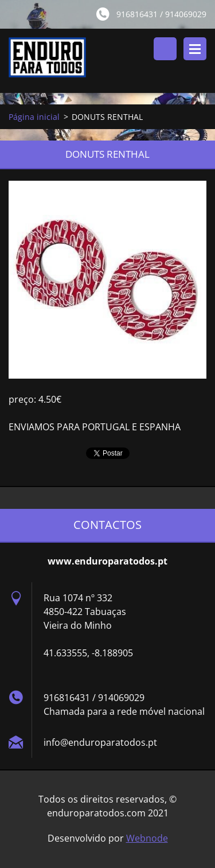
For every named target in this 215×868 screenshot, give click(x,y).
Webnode (147, 838)
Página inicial (34, 117)
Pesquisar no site (165, 49)
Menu (195, 49)
